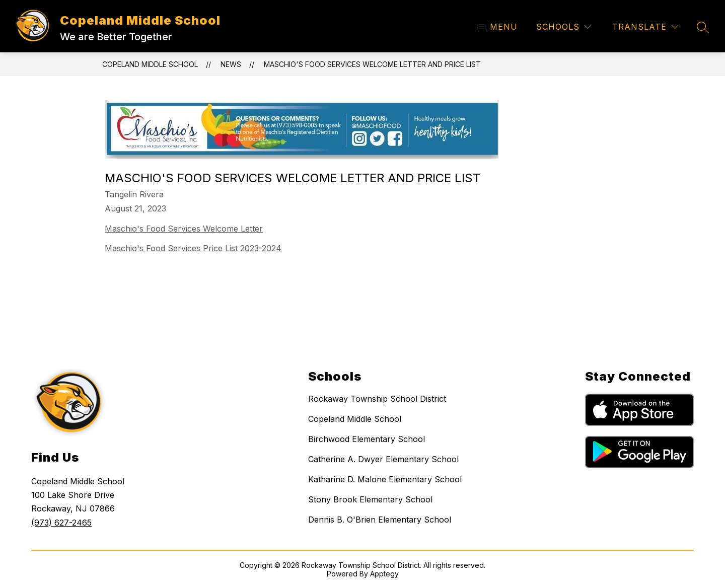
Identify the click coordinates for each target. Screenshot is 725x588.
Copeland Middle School (150, 64)
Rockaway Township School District (377, 399)
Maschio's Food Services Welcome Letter (184, 229)
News (231, 64)
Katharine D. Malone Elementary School (385, 479)
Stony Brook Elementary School (370, 499)
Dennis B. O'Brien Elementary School (380, 520)
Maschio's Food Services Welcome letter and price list (372, 64)
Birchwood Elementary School (367, 439)
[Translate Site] (645, 27)
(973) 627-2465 (61, 523)
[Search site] (703, 27)
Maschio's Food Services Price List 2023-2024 (193, 248)
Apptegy (384, 574)
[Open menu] (497, 27)
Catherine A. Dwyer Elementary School (383, 459)
